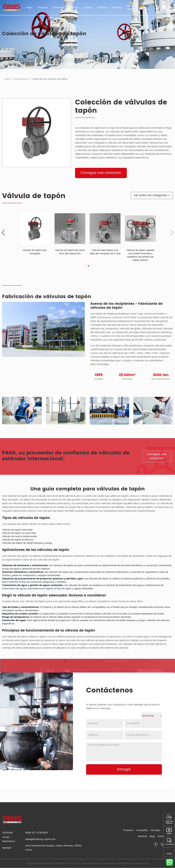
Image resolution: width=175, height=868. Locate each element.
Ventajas (74, 8)
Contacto (117, 8)
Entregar (124, 770)
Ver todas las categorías (152, 196)
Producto (128, 830)
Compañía (142, 830)
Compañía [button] (58, 8)
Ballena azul (142, 864)
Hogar (29, 8)
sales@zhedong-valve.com (40, 839)
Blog (152, 836)
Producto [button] (43, 8)
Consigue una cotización (101, 173)
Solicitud (142, 836)
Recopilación (22, 79)
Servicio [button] (88, 8)
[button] (145, 8)
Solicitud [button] (102, 8)
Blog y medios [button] (131, 8)
